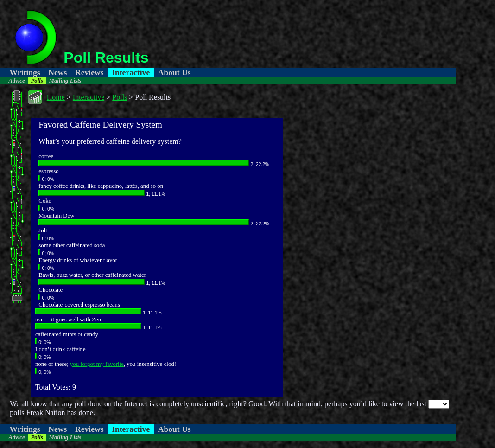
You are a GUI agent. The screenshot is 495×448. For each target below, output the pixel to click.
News (57, 72)
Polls (37, 81)
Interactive (131, 72)
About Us (175, 72)
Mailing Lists (65, 81)
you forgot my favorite (97, 364)
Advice (17, 81)
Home (56, 97)
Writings (25, 72)
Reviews (89, 72)
